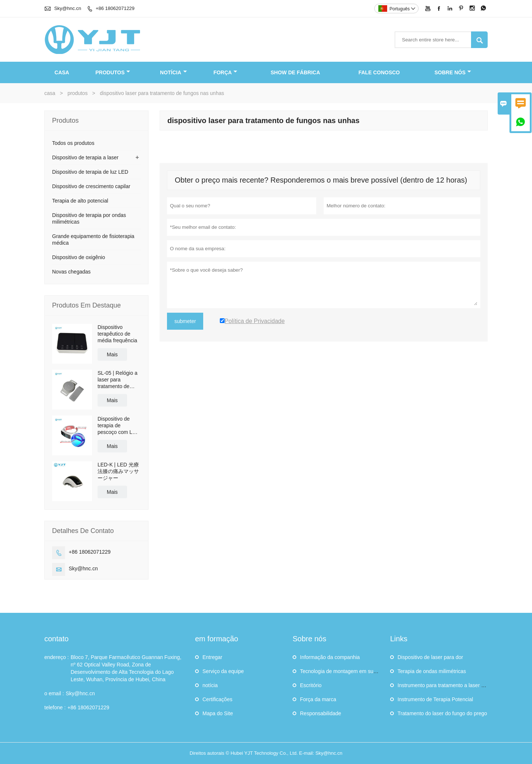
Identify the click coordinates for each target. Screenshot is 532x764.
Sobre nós (453, 72)
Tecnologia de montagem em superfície (345, 671)
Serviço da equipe (223, 671)
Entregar (212, 657)
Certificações (217, 699)
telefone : (55, 707)
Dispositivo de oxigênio (79, 257)
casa (62, 72)
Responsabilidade (320, 713)
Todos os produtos (73, 143)
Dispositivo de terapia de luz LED (90, 172)
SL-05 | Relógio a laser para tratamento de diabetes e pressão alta (117, 380)
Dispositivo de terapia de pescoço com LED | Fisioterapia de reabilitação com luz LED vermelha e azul (119, 426)
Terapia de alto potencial (80, 201)
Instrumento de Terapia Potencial (435, 699)
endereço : (57, 657)
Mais (112, 354)
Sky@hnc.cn (68, 8)
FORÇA (226, 72)
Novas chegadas (71, 272)
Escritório (311, 685)
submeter (185, 321)
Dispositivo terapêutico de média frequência (117, 334)
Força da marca (318, 699)
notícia (173, 72)
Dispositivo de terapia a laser (85, 157)
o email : (54, 693)
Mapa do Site (218, 713)
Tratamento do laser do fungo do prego (442, 713)
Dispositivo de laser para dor (430, 657)
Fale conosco (379, 72)
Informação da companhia (330, 657)
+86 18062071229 (115, 8)
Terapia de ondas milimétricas (432, 671)
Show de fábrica (296, 72)
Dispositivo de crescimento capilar (91, 186)
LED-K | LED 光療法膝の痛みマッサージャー (118, 471)
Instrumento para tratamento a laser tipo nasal (450, 685)
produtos (113, 72)
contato (57, 639)
